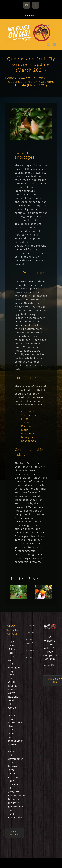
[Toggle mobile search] (48, 44)
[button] (12, 592)
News (31, 650)
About (31, 632)
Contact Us (31, 659)
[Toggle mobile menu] (55, 44)
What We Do (31, 641)
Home (31, 625)
